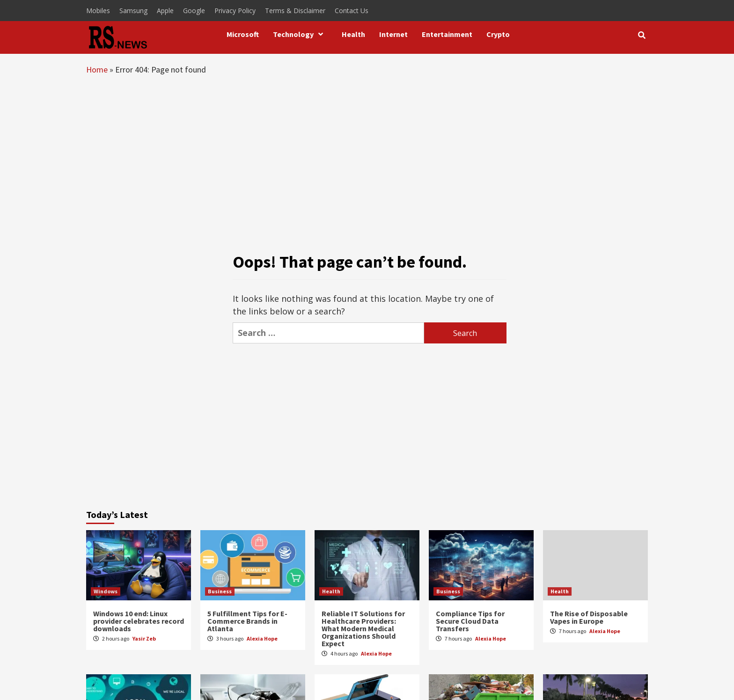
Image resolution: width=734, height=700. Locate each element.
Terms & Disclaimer (295, 11)
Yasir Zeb (144, 638)
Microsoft (243, 34)
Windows (106, 591)
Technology (300, 34)
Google (194, 11)
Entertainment (447, 34)
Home (97, 69)
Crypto (498, 34)
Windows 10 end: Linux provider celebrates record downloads (139, 621)
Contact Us (352, 11)
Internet (393, 34)
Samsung (133, 11)
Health (353, 34)
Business (220, 591)
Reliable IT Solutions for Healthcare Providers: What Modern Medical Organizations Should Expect (363, 628)
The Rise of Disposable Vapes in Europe (589, 617)
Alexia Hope (262, 638)
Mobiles (98, 11)
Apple (165, 11)
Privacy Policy (235, 11)
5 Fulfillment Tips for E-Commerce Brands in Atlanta (247, 621)
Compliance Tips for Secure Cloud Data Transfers (470, 621)
